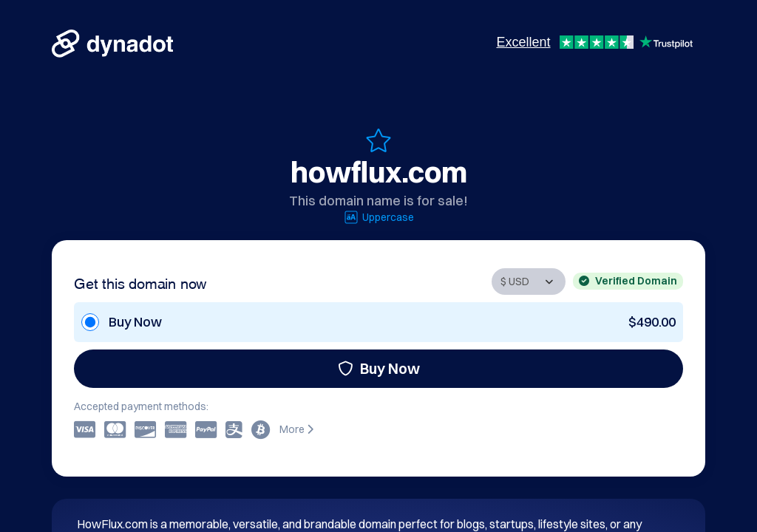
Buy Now (379, 368)
